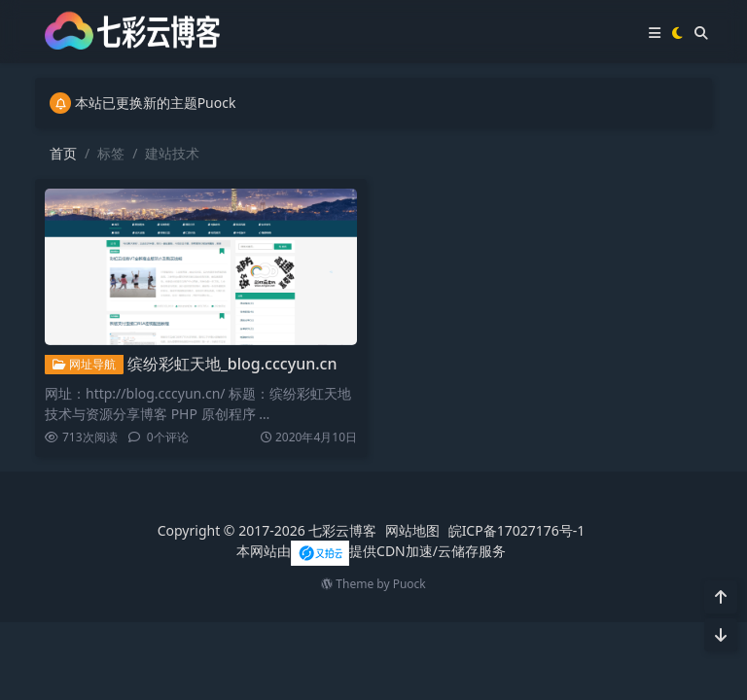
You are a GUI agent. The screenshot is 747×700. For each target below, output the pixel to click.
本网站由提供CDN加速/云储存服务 (371, 551)
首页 (63, 153)
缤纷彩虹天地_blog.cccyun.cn (232, 364)
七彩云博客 (342, 530)
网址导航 (84, 364)
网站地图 (412, 530)
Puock (409, 584)
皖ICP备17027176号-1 (517, 530)
